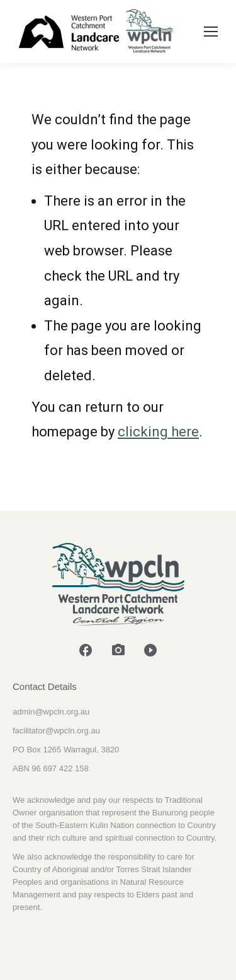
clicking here (158, 432)
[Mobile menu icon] (211, 32)
